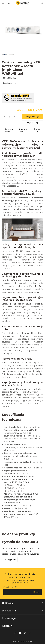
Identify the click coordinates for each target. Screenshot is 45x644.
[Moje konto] (42, 3)
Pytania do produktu (20, 542)
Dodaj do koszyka (33, 117)
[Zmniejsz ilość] (14, 117)
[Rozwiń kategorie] (3, 3)
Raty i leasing (32, 123)
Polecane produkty (18, 534)
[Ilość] (9, 117)
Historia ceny (9, 83)
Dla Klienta (22, 611)
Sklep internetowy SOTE (22, 642)
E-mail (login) (10, 587)
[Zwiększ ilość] (4, 117)
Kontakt (7, 626)
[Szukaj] (9, 3)
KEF (15, 78)
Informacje (22, 618)
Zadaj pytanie (10, 560)
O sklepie (22, 603)
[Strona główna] (22, 3)
